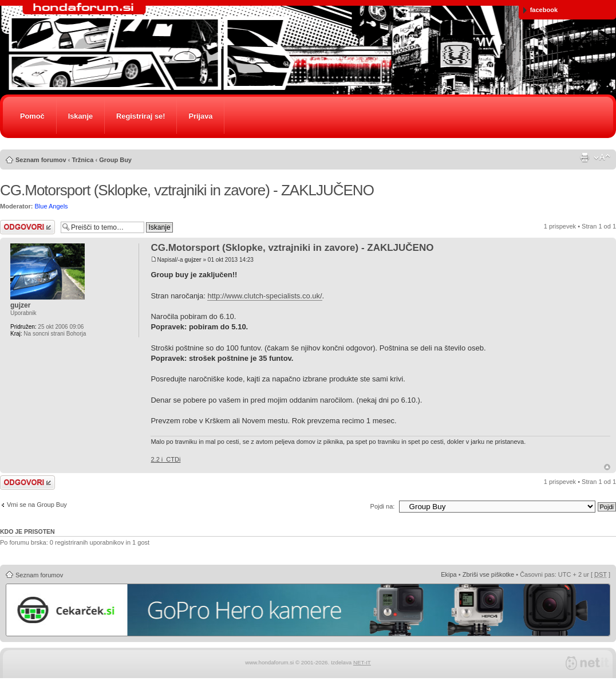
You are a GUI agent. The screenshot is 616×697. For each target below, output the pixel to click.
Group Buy (115, 160)
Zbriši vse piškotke (488, 574)
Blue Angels (52, 206)
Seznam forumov (41, 160)
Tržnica (82, 160)
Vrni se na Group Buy (37, 505)
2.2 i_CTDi (165, 459)
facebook (540, 10)
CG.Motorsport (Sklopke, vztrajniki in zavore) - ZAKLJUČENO (187, 190)
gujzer (193, 260)
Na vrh (607, 467)
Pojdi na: (383, 506)
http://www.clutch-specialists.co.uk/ (264, 296)
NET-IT (362, 662)
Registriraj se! (141, 116)
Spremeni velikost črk (602, 157)
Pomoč (32, 116)
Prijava (200, 116)
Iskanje (80, 116)
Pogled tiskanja (585, 157)
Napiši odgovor (27, 227)
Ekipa (449, 574)
